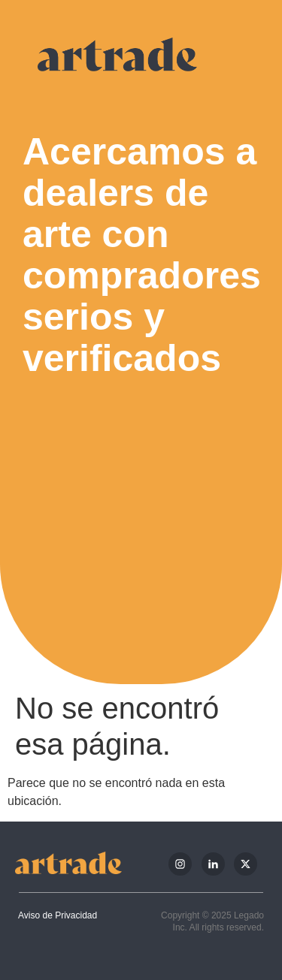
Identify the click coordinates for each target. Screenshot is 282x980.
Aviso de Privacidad (58, 915)
